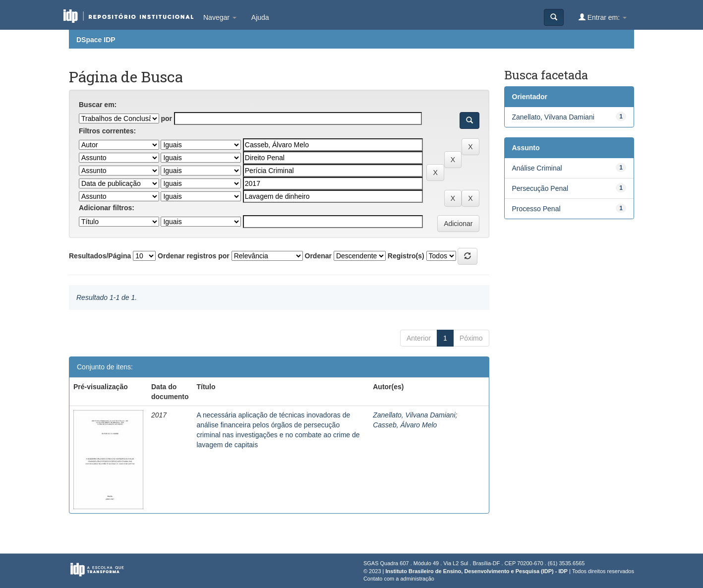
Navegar (220, 17)
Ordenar (318, 256)
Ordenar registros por (194, 256)
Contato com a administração (399, 579)
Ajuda (260, 17)
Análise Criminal (537, 168)
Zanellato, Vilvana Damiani (414, 415)
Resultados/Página (100, 256)
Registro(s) (406, 256)
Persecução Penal (540, 188)
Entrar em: (603, 17)
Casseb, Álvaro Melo (405, 425)
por (166, 118)
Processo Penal (536, 209)
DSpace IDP (96, 40)
